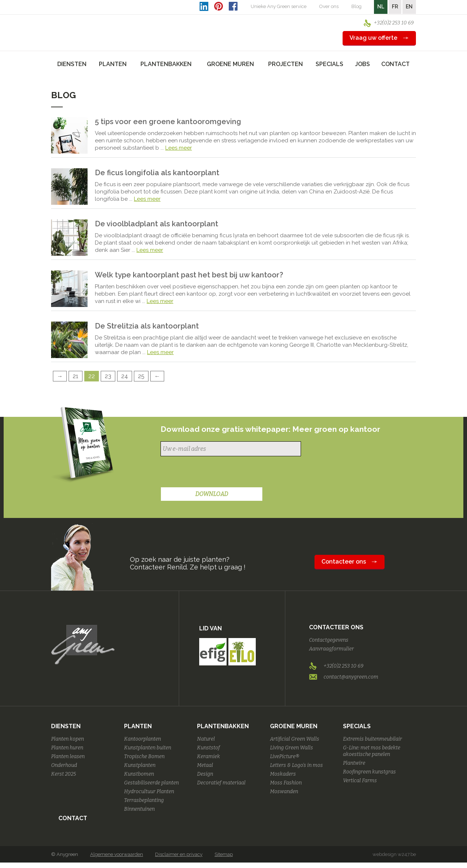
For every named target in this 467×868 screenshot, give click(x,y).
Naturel (206, 739)
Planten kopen (67, 739)
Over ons (329, 6)
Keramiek (209, 756)
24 (125, 376)
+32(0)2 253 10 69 (394, 23)
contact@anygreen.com (351, 677)
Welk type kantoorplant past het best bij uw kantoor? (189, 275)
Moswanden (284, 792)
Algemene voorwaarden (117, 854)
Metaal (205, 765)
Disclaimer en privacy (179, 854)
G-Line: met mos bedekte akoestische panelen (372, 751)
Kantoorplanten (142, 739)
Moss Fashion (286, 783)
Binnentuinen (139, 809)
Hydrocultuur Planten (149, 792)
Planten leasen (68, 756)
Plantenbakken (223, 726)
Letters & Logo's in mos (296, 765)
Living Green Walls (292, 748)
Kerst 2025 (63, 774)
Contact (395, 64)
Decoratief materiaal (221, 783)
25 (141, 376)
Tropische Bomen (144, 756)
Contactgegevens (329, 640)
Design (205, 774)
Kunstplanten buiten (148, 748)
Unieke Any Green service (279, 6)
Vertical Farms (360, 781)
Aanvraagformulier (331, 649)
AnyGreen (83, 25)
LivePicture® (285, 756)
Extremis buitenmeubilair (373, 739)
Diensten (66, 726)
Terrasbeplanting (144, 800)
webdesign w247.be (394, 854)
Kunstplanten (140, 765)
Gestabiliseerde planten (151, 783)
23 (108, 376)
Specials (357, 726)
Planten (138, 726)
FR (395, 7)
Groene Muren (294, 726)
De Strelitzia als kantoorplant (147, 326)
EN (409, 7)
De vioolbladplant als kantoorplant (157, 224)
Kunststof (209, 748)
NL (381, 7)
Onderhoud (64, 765)
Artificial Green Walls (295, 739)
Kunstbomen (139, 774)
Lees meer (179, 148)
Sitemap (224, 854)
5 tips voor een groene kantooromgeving (168, 122)
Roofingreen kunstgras (369, 772)
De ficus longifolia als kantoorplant (157, 173)
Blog (356, 6)
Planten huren (67, 748)
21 (76, 376)
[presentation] (216, 473)
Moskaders (283, 774)
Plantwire (354, 763)
